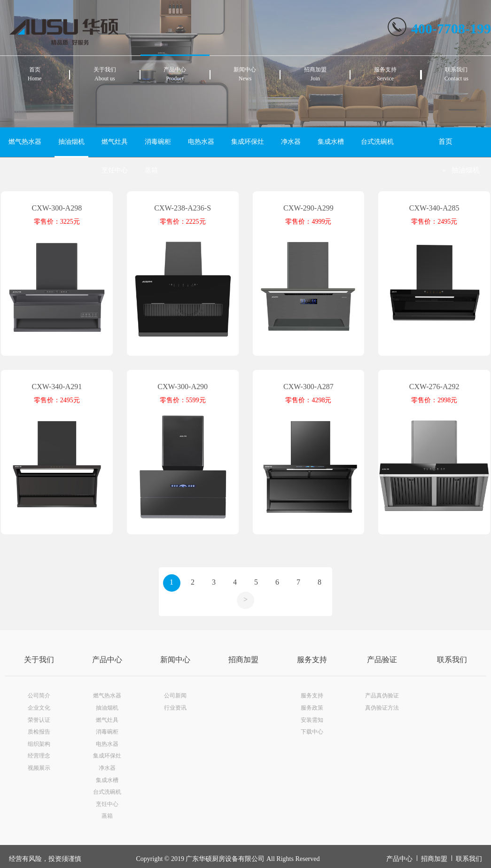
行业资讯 (175, 708)
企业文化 (39, 708)
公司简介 (39, 696)
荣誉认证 (39, 720)
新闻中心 (175, 660)
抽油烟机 (71, 142)
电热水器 (201, 142)
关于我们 (39, 660)
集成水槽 (331, 142)
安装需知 (312, 720)
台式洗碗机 (377, 142)
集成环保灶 (248, 142)
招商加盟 (243, 660)
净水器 (291, 142)
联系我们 (452, 660)
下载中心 (312, 732)
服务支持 (312, 660)
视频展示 (39, 768)
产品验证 (382, 660)
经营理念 (39, 756)
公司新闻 (175, 696)
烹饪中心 (115, 170)
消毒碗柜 (158, 142)
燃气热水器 (25, 142)
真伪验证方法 (382, 708)
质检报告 (39, 732)
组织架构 (39, 744)
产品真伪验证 (382, 696)
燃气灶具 (115, 142)
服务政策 (312, 708)
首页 (445, 141)
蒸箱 (151, 170)
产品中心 (107, 660)
